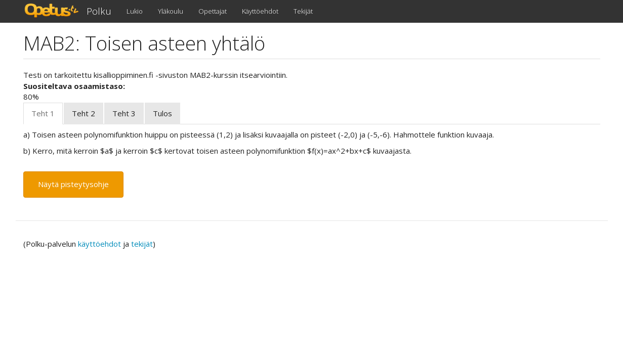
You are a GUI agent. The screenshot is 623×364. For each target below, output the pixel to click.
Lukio (135, 11)
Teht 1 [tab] (43, 113)
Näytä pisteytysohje (73, 184)
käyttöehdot (99, 244)
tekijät (142, 244)
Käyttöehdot (260, 11)
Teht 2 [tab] (84, 113)
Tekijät (303, 11)
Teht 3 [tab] (124, 113)
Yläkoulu (171, 11)
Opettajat (213, 11)
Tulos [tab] (162, 113)
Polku (99, 11)
